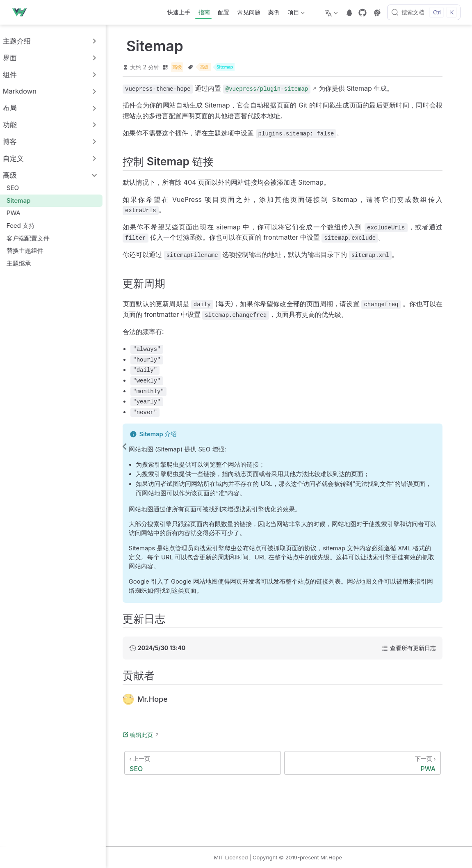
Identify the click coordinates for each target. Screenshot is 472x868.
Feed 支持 (29, 226)
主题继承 (27, 263)
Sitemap (27, 200)
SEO (21, 188)
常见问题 (249, 12)
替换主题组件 (33, 251)
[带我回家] (22, 12)
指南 (204, 12)
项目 (295, 14)
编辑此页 (163, 736)
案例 (274, 12)
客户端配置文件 (36, 238)
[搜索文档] (424, 12)
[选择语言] (332, 12)
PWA (22, 213)
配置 (223, 12)
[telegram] (349, 13)
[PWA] (381, 764)
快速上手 (179, 12)
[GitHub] (363, 13)
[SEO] (223, 764)
